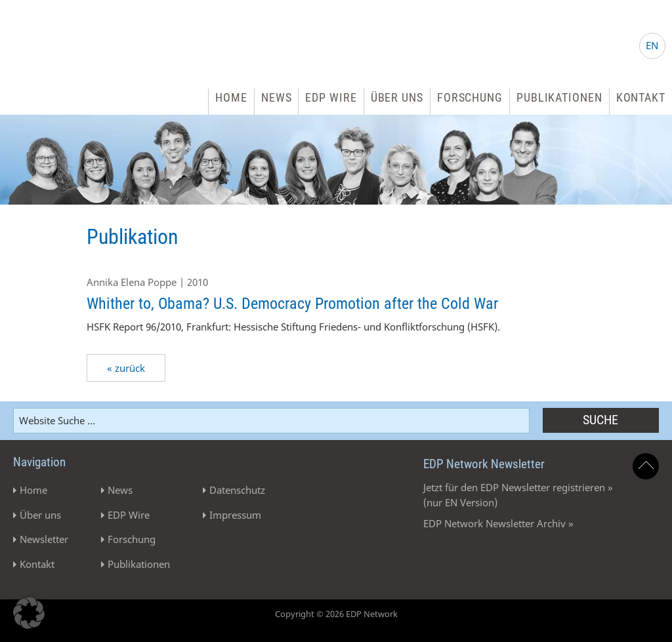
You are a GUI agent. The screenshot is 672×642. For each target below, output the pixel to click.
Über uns (397, 97)
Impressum (235, 515)
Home (231, 97)
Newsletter (44, 539)
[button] (29, 613)
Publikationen (559, 97)
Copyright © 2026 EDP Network (336, 614)
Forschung (470, 97)
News (277, 97)
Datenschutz (237, 490)
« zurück (126, 368)
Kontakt (641, 97)
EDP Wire (331, 97)
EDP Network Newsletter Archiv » (498, 523)
